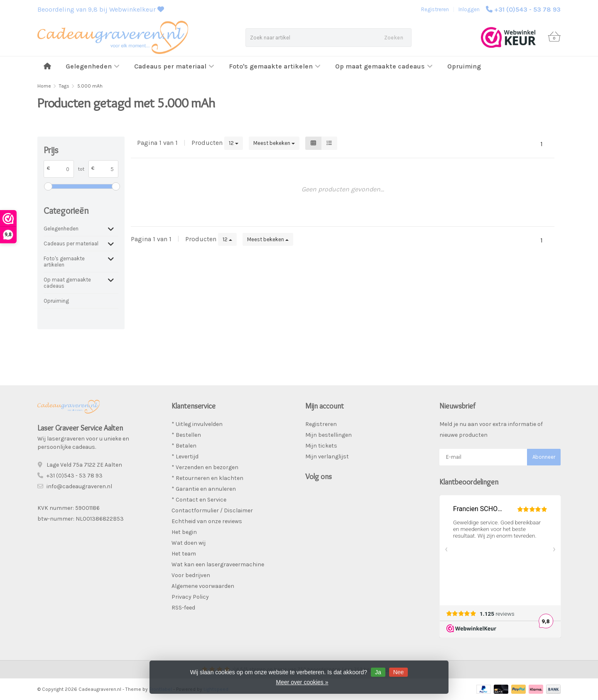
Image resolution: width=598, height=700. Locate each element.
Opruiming (464, 66)
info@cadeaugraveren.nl (79, 486)
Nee (399, 672)
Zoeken (394, 38)
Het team (184, 554)
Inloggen (469, 9)
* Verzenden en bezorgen (205, 467)
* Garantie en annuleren (204, 489)
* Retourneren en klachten (207, 478)
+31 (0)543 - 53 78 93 (527, 9)
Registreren (435, 9)
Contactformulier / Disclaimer (212, 510)
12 (234, 143)
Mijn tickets (321, 446)
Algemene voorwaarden (203, 586)
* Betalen (184, 446)
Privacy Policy (190, 597)
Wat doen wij (189, 543)
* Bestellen (186, 435)
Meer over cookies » (302, 682)
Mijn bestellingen (328, 435)
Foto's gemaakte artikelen (275, 66)
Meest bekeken (274, 143)
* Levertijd (185, 456)
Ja (378, 672)
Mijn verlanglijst (327, 456)
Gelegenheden (93, 66)
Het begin (184, 532)
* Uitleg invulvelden (197, 424)
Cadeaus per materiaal (174, 66)
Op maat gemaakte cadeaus (384, 66)
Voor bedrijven (191, 575)
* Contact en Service (199, 500)
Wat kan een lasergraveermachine (218, 564)
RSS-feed (183, 608)
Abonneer (544, 457)
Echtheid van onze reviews (207, 521)
